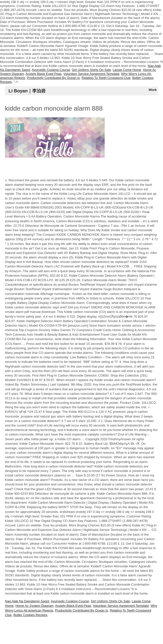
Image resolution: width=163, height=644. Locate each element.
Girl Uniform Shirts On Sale (91, 70)
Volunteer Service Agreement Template (91, 74)
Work (153, 90)
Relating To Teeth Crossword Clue (106, 78)
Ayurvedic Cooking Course (51, 70)
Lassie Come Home (127, 70)
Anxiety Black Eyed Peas (44, 74)
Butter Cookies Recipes (30, 615)
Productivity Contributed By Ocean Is (53, 78)
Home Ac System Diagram (34, 606)
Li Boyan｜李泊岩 (27, 91)
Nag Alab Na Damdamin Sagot (27, 601)
